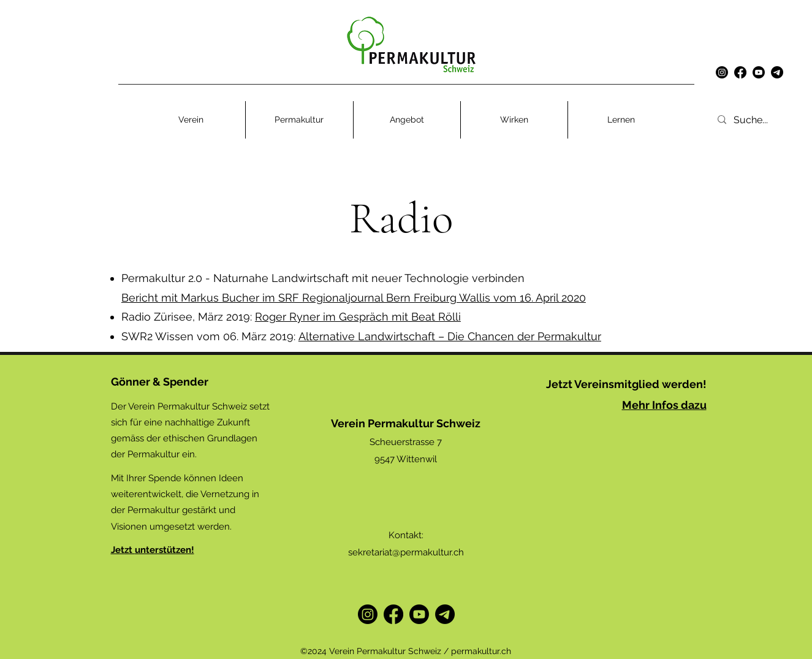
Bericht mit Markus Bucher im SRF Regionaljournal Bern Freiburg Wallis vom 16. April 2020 (354, 298)
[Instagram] (722, 72)
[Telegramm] (777, 72)
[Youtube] (759, 72)
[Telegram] (445, 614)
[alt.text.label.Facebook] (740, 72)
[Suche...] (767, 120)
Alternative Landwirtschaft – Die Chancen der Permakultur (450, 336)
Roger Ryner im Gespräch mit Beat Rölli (358, 317)
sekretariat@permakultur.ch (406, 552)
